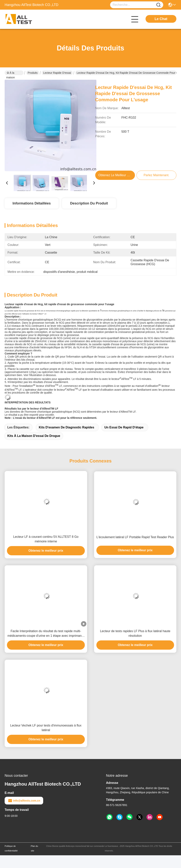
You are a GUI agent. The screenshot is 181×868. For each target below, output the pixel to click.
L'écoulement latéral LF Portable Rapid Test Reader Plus (135, 537)
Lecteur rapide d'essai (57, 73)
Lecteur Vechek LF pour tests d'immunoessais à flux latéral (46, 728)
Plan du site (34, 848)
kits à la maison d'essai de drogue (34, 436)
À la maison (11, 73)
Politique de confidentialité (11, 848)
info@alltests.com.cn (24, 801)
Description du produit (89, 203)
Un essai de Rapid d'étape (124, 427)
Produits (33, 73)
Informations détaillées (32, 203)
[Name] (158, 5)
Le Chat (161, 19)
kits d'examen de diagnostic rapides (66, 427)
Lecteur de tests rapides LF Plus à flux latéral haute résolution (135, 633)
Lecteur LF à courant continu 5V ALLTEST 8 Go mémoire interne (46, 539)
